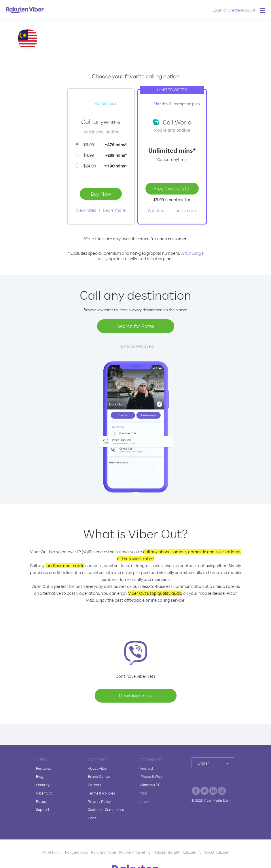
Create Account (242, 10)
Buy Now (101, 194)
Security (43, 785)
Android (146, 768)
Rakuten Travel (104, 852)
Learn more (114, 210)
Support (43, 809)
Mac (143, 793)
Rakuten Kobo (77, 852)
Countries (157, 211)
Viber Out (44, 793)
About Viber (98, 768)
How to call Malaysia (135, 346)
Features (43, 768)
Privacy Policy (99, 801)
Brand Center (99, 776)
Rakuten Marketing (135, 852)
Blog (40, 776)
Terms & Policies (101, 793)
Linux (144, 801)
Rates (41, 801)
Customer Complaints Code (106, 814)
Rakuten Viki (52, 852)
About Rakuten (217, 852)
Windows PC (150, 785)
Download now (136, 696)
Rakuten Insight (166, 852)
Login (217, 10)
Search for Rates (136, 326)
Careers (94, 785)
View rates (86, 210)
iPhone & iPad (151, 776)
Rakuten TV (192, 852)
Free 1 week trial (172, 188)
